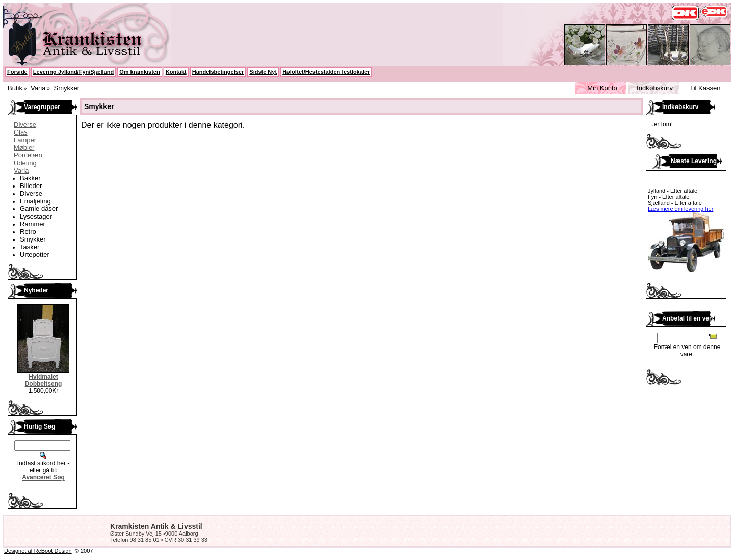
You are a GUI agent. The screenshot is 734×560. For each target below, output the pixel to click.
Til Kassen (705, 88)
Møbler (24, 148)
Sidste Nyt (263, 72)
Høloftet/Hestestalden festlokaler (326, 72)
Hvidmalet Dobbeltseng (44, 380)
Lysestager (36, 216)
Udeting (25, 163)
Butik (15, 88)
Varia (38, 88)
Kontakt (176, 72)
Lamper (25, 140)
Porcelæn (28, 155)
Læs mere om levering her (680, 209)
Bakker (30, 178)
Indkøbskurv (655, 88)
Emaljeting (35, 201)
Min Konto (602, 88)
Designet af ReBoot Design (38, 551)
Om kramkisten (139, 72)
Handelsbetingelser (218, 72)
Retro (28, 232)
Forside (17, 72)
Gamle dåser (39, 209)
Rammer (33, 224)
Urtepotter (35, 255)
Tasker (30, 247)
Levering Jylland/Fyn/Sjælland (73, 72)
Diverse (25, 125)
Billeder (31, 186)
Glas (21, 132)
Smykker (67, 88)
